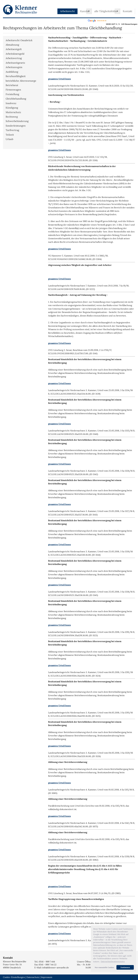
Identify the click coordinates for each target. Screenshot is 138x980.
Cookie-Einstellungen (14, 977)
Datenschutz (33, 977)
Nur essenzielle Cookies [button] (104, 967)
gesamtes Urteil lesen (59, 79)
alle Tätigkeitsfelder (106, 11)
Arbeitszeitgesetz (15, 63)
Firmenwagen (13, 90)
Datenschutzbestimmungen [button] (113, 961)
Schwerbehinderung (17, 121)
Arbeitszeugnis (14, 67)
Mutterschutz (13, 112)
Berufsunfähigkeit (16, 76)
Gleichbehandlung (16, 99)
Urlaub (9, 139)
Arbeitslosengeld (15, 54)
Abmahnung (12, 45)
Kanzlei (85, 11)
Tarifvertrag (12, 130)
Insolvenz (11, 103)
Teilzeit (10, 135)
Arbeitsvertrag (14, 58)
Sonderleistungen (16, 126)
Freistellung (12, 94)
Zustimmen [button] (125, 967)
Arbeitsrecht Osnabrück (19, 40)
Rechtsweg (12, 117)
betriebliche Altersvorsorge (21, 81)
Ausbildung (12, 72)
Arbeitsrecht (67, 11)
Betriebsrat (12, 85)
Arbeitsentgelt (14, 49)
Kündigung (12, 108)
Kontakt (127, 11)
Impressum (47, 977)
